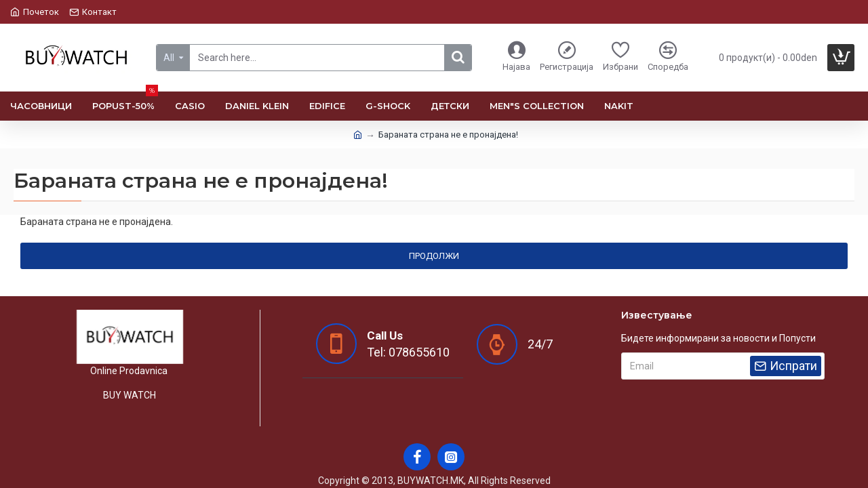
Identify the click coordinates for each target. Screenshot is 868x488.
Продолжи (434, 256)
